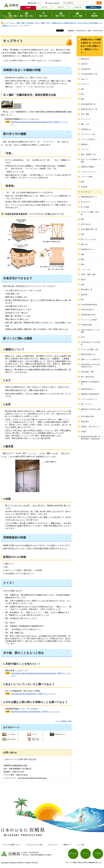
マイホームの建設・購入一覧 (91, 213)
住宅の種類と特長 (87, 416)
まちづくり (85, 84)
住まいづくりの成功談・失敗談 (91, 161)
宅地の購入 (85, 422)
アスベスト (85, 149)
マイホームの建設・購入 (90, 349)
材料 (82, 219)
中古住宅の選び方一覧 (89, 74)
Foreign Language (54, 3)
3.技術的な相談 (86, 325)
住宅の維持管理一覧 (88, 104)
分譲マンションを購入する (91, 359)
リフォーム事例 (87, 177)
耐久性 (83, 280)
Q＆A (83, 337)
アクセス (86, 853)
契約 (82, 264)
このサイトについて (88, 172)
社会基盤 (30, 23)
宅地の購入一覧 (87, 290)
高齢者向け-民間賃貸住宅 (90, 394)
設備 (82, 285)
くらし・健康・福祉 (17, 23)
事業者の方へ (94, 7)
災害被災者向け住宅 (88, 315)
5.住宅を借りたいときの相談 (90, 343)
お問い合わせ (86, 224)
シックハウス (86, 269)
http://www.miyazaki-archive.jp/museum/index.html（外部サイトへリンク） (40, 123)
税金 (82, 89)
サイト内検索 (64, 3)
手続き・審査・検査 (88, 274)
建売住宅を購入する (88, 354)
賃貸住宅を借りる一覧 (89, 109)
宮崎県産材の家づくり (89, 197)
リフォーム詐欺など (88, 139)
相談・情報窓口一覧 (88, 154)
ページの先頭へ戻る (63, 721)
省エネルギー (86, 202)
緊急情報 (28, 8)
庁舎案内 (98, 853)
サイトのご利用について (12, 845)
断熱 (82, 259)
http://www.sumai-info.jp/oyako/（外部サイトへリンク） (34, 694)
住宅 (48, 23)
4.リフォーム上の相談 (89, 320)
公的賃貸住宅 (86, 69)
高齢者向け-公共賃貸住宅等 (90, 383)
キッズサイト (86, 192)
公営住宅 (84, 64)
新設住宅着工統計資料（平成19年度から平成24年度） (91, 438)
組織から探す (61, 7)
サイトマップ (86, 119)
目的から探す (45, 7)
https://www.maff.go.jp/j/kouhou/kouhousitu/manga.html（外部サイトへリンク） (41, 675)
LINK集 (83, 432)
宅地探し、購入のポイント (91, 427)
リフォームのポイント (89, 399)
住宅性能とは (86, 129)
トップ (6, 23)
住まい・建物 (40, 23)
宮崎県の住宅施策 (87, 167)
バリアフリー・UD (88, 134)
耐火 (82, 300)
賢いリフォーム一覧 (88, 239)
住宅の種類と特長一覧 (89, 229)
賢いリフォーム (87, 404)
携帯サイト (68, 845)
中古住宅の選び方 (87, 310)
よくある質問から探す (77, 7)
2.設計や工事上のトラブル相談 (90, 331)
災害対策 (84, 187)
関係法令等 (85, 59)
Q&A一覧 (84, 244)
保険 (82, 254)
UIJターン (84, 79)
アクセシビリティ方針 (34, 845)
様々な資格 (85, 207)
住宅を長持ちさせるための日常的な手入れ (91, 366)
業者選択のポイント (88, 249)
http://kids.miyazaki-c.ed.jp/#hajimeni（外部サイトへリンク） (36, 712)
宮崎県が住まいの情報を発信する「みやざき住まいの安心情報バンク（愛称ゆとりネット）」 (91, 46)
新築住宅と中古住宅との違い (91, 410)
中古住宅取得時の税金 (89, 305)
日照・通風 (85, 114)
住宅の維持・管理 (87, 372)
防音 (82, 234)
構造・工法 (85, 124)
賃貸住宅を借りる (87, 389)
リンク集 (81, 845)
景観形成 (84, 144)
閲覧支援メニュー (36, 3)
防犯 (82, 99)
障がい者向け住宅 (87, 377)
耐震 (82, 182)
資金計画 (84, 295)
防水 (82, 94)
